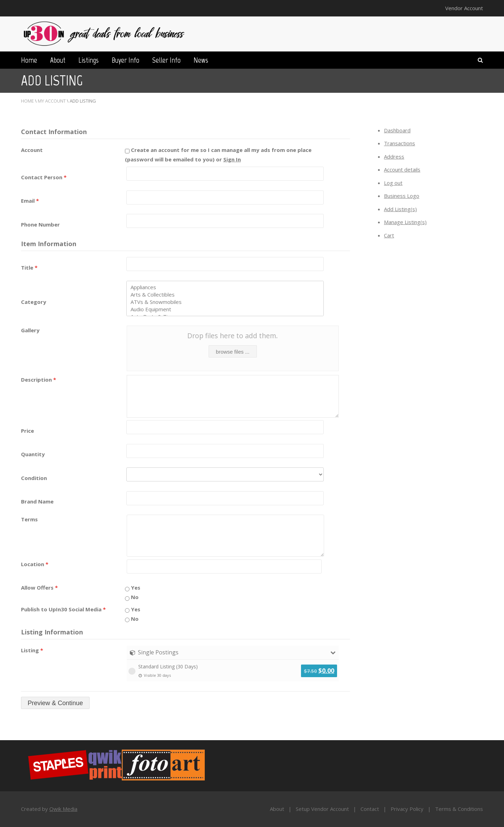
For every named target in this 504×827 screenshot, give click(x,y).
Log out (393, 183)
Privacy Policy (407, 809)
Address (394, 157)
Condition (34, 478)
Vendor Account (464, 8)
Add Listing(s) (400, 209)
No (132, 597)
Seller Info (166, 60)
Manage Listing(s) (405, 222)
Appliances (225, 287)
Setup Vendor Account (322, 809)
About (58, 60)
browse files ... (233, 352)
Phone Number (40, 224)
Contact (370, 809)
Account (32, 150)
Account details (402, 169)
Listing (32, 650)
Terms (29, 519)
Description (38, 380)
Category (34, 302)
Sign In (232, 159)
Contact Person (44, 177)
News (201, 60)
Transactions (400, 143)
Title (29, 267)
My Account (52, 101)
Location (35, 564)
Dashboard (397, 130)
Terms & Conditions (459, 809)
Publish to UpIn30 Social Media (63, 609)
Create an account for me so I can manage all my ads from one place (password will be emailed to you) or (218, 155)
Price (27, 431)
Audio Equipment (225, 309)
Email (30, 201)
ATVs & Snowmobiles (225, 302)
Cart (389, 235)
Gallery (30, 330)
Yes (133, 588)
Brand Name (37, 501)
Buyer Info (125, 60)
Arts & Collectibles (225, 295)
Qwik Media (63, 809)
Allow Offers (39, 588)
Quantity (33, 454)
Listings (89, 60)
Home (29, 60)
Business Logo (402, 196)
